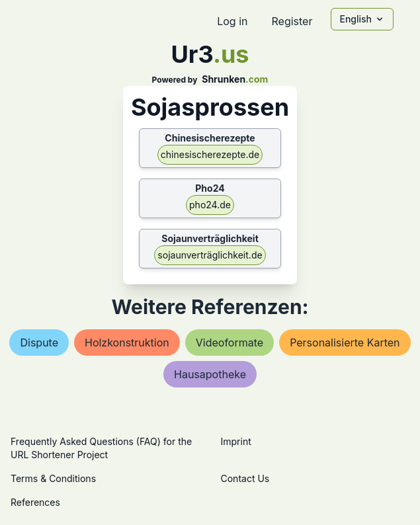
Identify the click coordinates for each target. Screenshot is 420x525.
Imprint (236, 441)
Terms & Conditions (53, 478)
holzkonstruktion (127, 343)
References (35, 502)
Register (292, 21)
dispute (39, 343)
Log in (232, 21)
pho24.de (210, 205)
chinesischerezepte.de (210, 154)
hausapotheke (210, 374)
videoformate (230, 343)
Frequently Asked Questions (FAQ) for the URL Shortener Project (101, 448)
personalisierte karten (345, 343)
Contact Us (245, 478)
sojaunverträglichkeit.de (210, 255)
